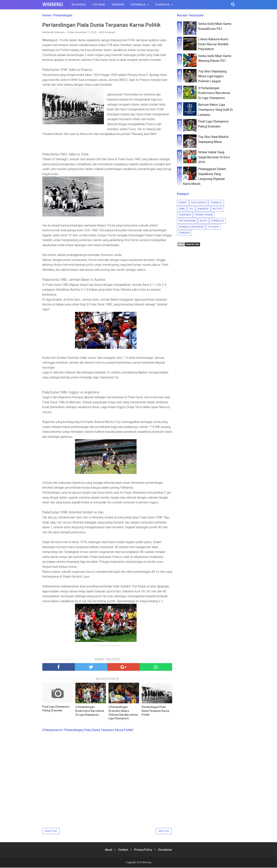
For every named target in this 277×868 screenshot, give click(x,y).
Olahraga (163, 5)
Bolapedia (79, 5)
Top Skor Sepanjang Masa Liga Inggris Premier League (212, 76)
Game (182, 209)
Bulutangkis (199, 203)
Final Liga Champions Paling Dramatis (56, 709)
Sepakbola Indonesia (191, 227)
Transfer (118, 5)
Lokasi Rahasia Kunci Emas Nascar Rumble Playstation (213, 44)
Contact (123, 850)
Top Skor (99, 5)
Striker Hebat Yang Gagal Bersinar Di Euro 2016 (214, 157)
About (107, 850)
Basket (183, 203)
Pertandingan (187, 221)
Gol (191, 209)
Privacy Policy (144, 850)
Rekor (203, 221)
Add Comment (107, 33)
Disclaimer (167, 850)
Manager (203, 209)
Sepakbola (138, 5)
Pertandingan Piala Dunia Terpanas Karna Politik (155, 711)
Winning (53, 5)
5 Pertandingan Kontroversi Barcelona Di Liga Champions (90, 711)
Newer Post (51, 831)
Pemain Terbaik (204, 215)
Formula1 (216, 203)
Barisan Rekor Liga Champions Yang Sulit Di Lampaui (215, 110)
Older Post (164, 831)
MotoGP (217, 209)
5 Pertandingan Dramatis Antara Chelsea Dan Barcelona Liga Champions (123, 713)
